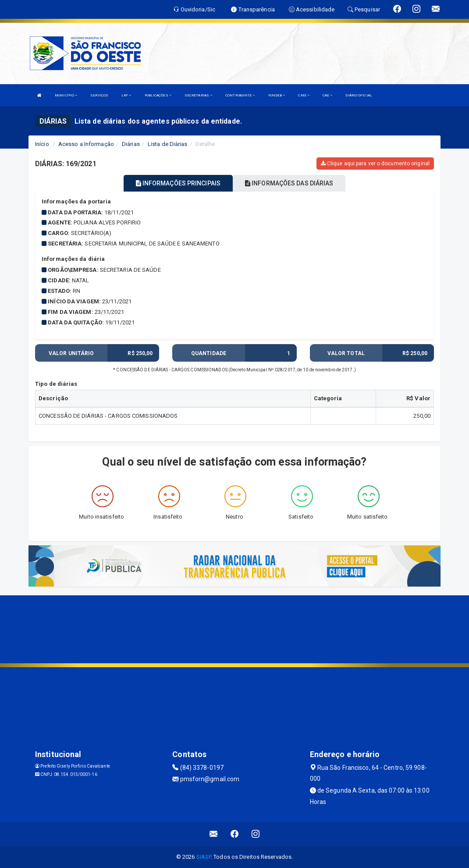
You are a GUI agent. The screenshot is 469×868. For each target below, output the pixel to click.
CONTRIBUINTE (240, 95)
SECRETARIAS (198, 95)
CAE (328, 95)
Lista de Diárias (168, 144)
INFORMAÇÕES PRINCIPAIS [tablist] (178, 183)
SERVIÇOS (99, 95)
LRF (126, 95)
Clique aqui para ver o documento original (375, 164)
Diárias (131, 144)
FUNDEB (277, 95)
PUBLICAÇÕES (158, 95)
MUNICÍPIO (66, 95)
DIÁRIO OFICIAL (359, 95)
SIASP (204, 857)
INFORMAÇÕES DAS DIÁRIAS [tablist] (289, 183)
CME (304, 95)
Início (42, 144)
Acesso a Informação (86, 144)
